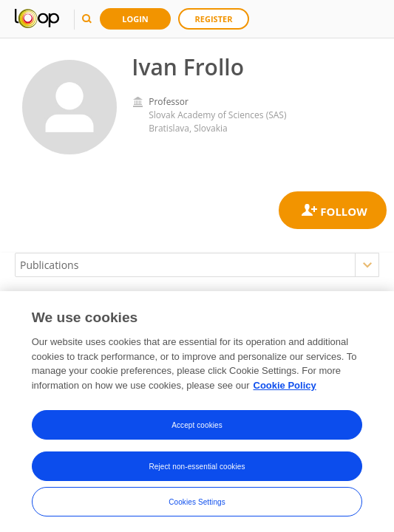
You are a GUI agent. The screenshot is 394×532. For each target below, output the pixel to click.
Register (214, 19)
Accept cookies (197, 427)
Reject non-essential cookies (197, 469)
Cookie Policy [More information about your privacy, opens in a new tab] (285, 388)
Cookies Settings (197, 504)
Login (135, 19)
